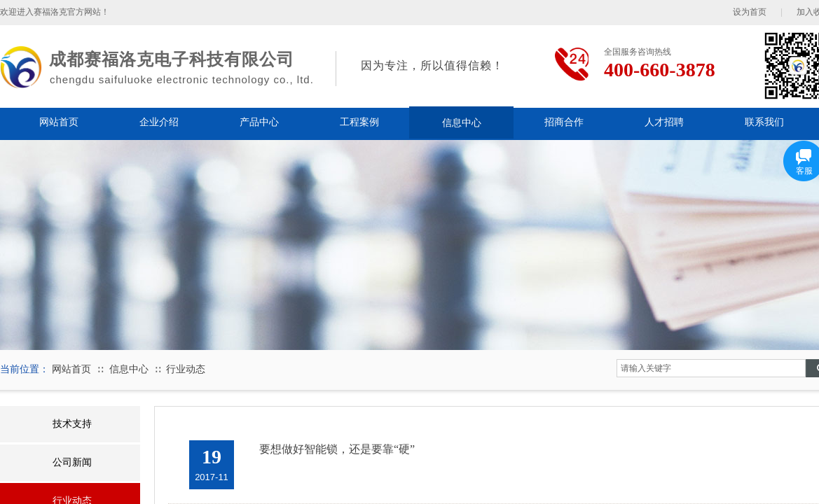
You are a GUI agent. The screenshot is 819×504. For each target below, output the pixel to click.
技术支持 (72, 424)
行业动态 (186, 369)
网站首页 (59, 122)
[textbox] (711, 368)
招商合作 (564, 122)
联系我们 (764, 122)
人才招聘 (664, 122)
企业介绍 (159, 122)
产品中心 (259, 122)
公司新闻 (72, 462)
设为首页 (750, 12)
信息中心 (462, 122)
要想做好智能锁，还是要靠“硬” (337, 449)
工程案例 (359, 122)
